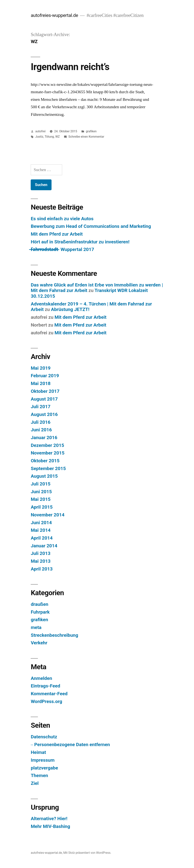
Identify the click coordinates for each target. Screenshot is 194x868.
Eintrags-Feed (45, 686)
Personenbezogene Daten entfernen (72, 745)
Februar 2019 (45, 376)
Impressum (43, 760)
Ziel (35, 783)
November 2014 (48, 515)
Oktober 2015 (45, 461)
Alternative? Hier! (49, 819)
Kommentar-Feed (49, 694)
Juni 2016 (41, 430)
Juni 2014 (41, 523)
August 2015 (44, 476)
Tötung (49, 137)
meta (36, 627)
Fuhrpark (40, 612)
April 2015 (42, 507)
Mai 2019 (41, 368)
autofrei (40, 131)
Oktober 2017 (45, 391)
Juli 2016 (41, 422)
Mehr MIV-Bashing (50, 826)
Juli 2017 (41, 407)
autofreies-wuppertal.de (54, 15)
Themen (39, 775)
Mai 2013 (41, 561)
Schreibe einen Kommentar (86, 137)
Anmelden (41, 678)
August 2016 (44, 414)
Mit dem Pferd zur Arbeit (57, 234)
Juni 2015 (41, 492)
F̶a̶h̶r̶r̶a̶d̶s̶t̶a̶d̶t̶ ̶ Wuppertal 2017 (62, 249)
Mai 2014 (41, 530)
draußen (40, 604)
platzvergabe (44, 768)
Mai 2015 (41, 499)
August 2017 (44, 399)
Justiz (39, 137)
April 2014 (42, 538)
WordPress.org (46, 701)
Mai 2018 (41, 383)
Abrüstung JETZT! (70, 309)
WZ (57, 137)
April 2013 (42, 569)
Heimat (38, 752)
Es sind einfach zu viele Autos (62, 219)
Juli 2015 (41, 484)
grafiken (91, 131)
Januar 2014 (44, 546)
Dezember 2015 (47, 445)
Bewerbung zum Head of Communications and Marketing (91, 226)
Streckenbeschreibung (54, 635)
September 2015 (48, 468)
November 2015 (48, 453)
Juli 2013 (41, 553)
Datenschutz (44, 737)
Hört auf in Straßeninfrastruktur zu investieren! (80, 242)
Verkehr (39, 643)
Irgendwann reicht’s (70, 67)
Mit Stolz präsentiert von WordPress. (87, 853)
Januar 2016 (44, 438)
